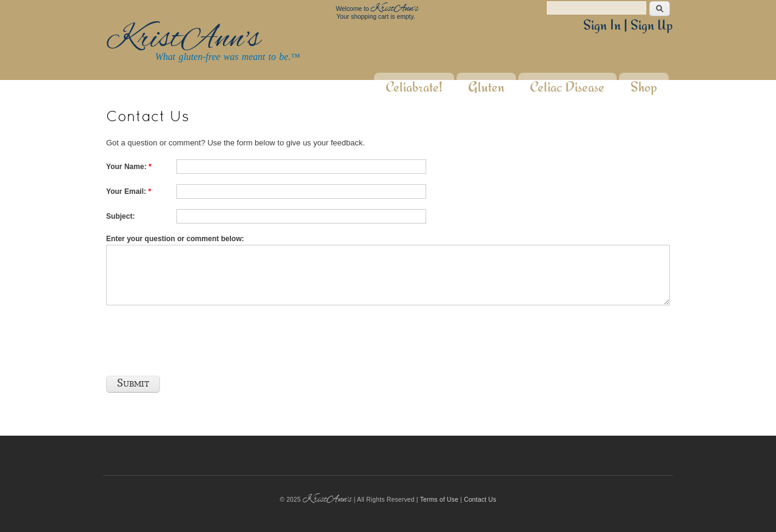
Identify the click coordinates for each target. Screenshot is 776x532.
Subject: (121, 216)
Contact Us (480, 500)
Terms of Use (440, 500)
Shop (644, 79)
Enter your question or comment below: (175, 239)
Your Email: (129, 191)
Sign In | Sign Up (628, 25)
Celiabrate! (414, 79)
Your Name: (129, 167)
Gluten (486, 79)
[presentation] (198, 337)
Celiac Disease (567, 79)
